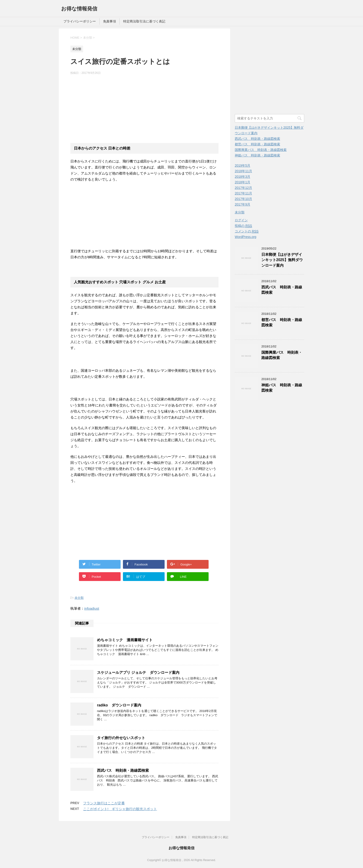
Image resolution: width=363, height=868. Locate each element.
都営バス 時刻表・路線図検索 (257, 144)
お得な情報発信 (79, 9)
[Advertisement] (144, 109)
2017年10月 (243, 199)
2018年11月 (243, 171)
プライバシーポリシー (80, 21)
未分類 (79, 598)
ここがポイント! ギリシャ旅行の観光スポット (120, 809)
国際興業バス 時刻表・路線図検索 (261, 150)
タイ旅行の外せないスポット (121, 738)
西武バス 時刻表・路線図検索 (123, 770)
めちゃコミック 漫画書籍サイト (125, 640)
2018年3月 (243, 177)
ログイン (241, 220)
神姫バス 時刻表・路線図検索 (257, 155)
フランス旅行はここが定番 (104, 803)
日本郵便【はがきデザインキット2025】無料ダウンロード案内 (282, 260)
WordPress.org (246, 237)
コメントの (247, 231)
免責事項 (110, 21)
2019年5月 (243, 165)
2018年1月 (243, 182)
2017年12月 (243, 188)
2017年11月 (243, 193)
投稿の (243, 226)
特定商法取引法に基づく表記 (144, 21)
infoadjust (92, 608)
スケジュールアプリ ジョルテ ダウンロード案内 (138, 673)
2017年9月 (243, 204)
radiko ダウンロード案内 (119, 705)
